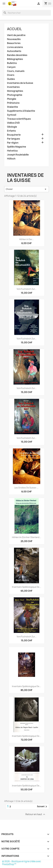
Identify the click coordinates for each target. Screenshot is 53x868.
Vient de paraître (16, 35)
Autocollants (14, 51)
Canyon (11, 67)
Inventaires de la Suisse (20, 83)
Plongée (12, 99)
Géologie (12, 127)
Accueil (14, 29)
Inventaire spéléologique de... (26, 587)
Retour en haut (36, 814)
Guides (11, 79)
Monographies (15, 91)
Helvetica (12, 151)
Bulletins (12, 63)
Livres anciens (15, 47)
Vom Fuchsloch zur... (27, 289)
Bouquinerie (14, 135)
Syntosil (12, 115)
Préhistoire (13, 103)
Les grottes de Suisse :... (26, 488)
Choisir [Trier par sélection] (26, 189)
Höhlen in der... (26, 239)
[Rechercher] (26, 13)
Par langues (13, 139)
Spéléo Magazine (17, 147)
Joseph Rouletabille (18, 155)
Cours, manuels (16, 71)
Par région (13, 143)
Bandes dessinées (17, 55)
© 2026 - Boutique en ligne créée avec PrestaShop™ (22, 863)
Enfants (11, 131)
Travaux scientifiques (19, 119)
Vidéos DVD (13, 123)
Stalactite (13, 107)
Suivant (42, 807)
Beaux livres (14, 43)
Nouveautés (14, 39)
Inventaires (13, 87)
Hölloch (11, 159)
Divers (11, 75)
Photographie (15, 95)
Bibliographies (15, 59)
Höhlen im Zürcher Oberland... (26, 537)
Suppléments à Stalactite (21, 111)
